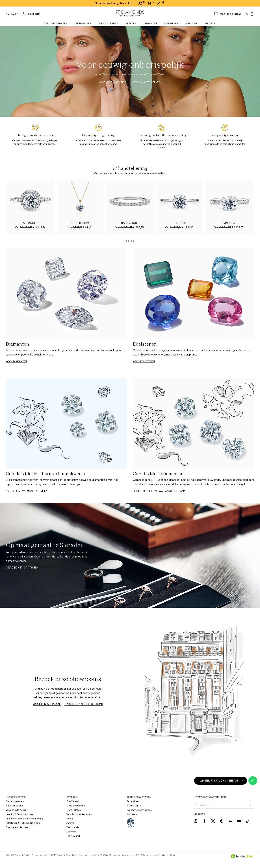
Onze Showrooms (76, 806)
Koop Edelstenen (144, 361)
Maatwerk (191, 23)
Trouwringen (83, 23)
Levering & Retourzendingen (20, 814)
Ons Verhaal (73, 801)
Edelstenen (171, 23)
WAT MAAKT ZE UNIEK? (34, 491)
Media (70, 819)
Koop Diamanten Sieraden (146, 82)
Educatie (210, 23)
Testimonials (73, 827)
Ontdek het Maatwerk (22, 568)
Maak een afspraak (47, 704)
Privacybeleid (134, 801)
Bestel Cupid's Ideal (145, 491)
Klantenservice (16, 797)
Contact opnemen (15, 801)
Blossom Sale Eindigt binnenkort (114, 3)
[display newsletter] (250, 805)
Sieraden (131, 23)
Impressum (133, 814)
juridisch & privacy (139, 797)
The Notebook (73, 836)
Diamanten (150, 23)
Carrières (71, 832)
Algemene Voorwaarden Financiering (25, 819)
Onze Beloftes (73, 810)
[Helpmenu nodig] (31, 14)
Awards (70, 823)
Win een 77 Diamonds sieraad (222, 781)
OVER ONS (72, 797)
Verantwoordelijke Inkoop (79, 814)
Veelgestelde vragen (16, 810)
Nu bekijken (13, 491)
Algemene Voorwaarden (139, 810)
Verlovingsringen (56, 23)
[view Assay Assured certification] (131, 823)
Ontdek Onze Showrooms (84, 704)
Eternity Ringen (108, 23)
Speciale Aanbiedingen (18, 827)
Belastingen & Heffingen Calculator (23, 823)
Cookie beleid (134, 806)
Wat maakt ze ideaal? (172, 491)
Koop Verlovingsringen (113, 82)
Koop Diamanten (16, 361)
